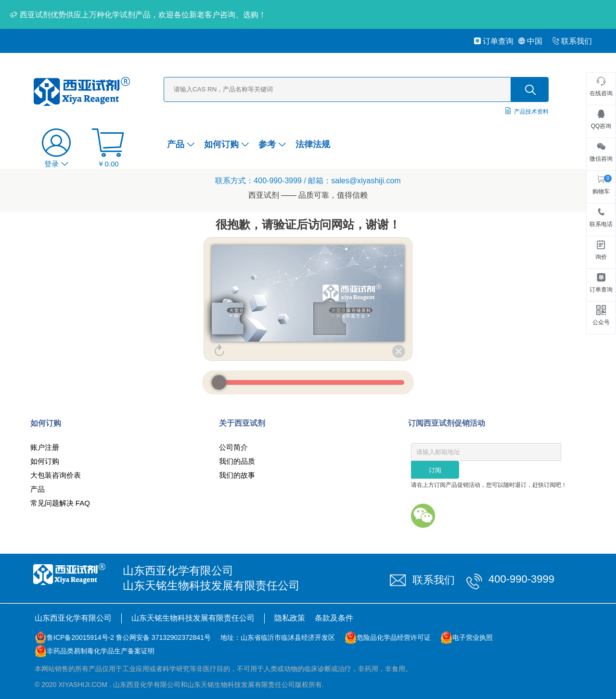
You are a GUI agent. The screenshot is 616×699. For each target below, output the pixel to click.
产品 (181, 144)
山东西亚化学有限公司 (73, 618)
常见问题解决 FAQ (60, 503)
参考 (272, 144)
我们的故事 (237, 475)
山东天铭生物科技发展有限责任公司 (193, 618)
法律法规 (313, 144)
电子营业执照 (473, 637)
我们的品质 (237, 461)
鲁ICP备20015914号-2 (80, 637)
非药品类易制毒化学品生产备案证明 (101, 651)
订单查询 (494, 41)
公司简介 (233, 447)
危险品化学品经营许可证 (394, 637)
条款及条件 (334, 618)
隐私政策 (290, 618)
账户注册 (45, 447)
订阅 (435, 470)
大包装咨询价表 (56, 475)
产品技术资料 (531, 112)
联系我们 (572, 41)
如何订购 (226, 144)
